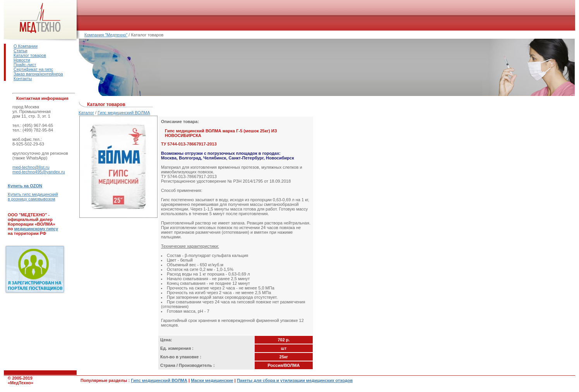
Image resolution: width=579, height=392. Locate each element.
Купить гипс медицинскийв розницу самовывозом (33, 197)
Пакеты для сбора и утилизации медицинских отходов (295, 380)
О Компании (26, 46)
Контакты (23, 79)
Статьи (21, 51)
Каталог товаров (30, 55)
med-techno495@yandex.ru (39, 172)
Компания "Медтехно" (106, 35)
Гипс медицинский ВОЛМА (124, 113)
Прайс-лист (25, 65)
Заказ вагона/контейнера (38, 74)
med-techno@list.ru (31, 167)
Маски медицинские (212, 380)
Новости (22, 60)
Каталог (86, 113)
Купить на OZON (25, 186)
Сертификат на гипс (33, 69)
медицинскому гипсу (36, 229)
